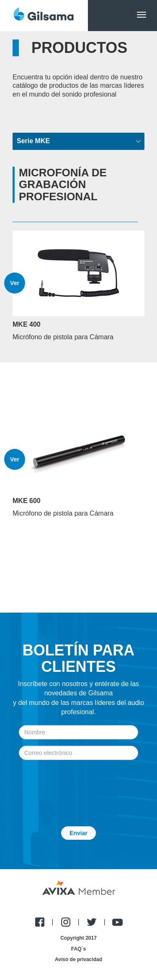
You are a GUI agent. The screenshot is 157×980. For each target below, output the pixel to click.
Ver (15, 283)
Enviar (78, 833)
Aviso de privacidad (78, 959)
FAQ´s (78, 949)
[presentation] (79, 787)
